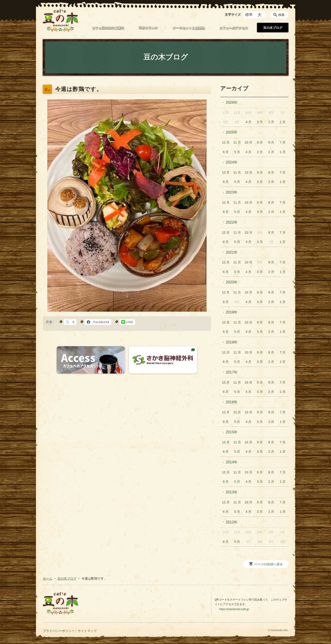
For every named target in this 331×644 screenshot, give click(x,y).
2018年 (232, 342)
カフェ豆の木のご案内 (108, 28)
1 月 (283, 122)
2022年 (232, 222)
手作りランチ (148, 28)
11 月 (237, 142)
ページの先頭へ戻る (268, 564)
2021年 (232, 252)
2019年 (232, 312)
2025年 (232, 132)
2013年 (232, 492)
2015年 (232, 432)
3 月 (260, 122)
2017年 (232, 372)
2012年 (232, 522)
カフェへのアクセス (234, 28)
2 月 (271, 122)
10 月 (249, 142)
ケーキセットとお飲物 (189, 28)
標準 (249, 15)
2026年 (232, 102)
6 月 (226, 152)
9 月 (260, 142)
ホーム (48, 578)
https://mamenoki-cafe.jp (234, 609)
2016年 (232, 402)
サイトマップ (87, 631)
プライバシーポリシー (59, 631)
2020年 (232, 282)
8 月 (271, 142)
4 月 (249, 122)
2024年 (232, 162)
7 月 (283, 142)
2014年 (232, 462)
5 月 (237, 152)
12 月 (226, 142)
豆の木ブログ (273, 28)
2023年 (232, 192)
